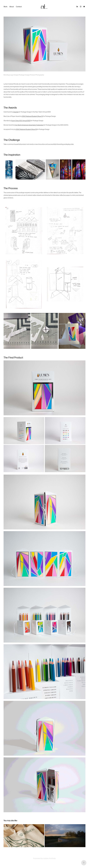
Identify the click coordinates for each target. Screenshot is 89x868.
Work (5, 6)
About (12, 6)
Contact (19, 6)
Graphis (16, 112)
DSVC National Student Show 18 (32, 116)
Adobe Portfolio (49, 858)
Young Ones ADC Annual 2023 (21, 121)
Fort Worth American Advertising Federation (29, 125)
